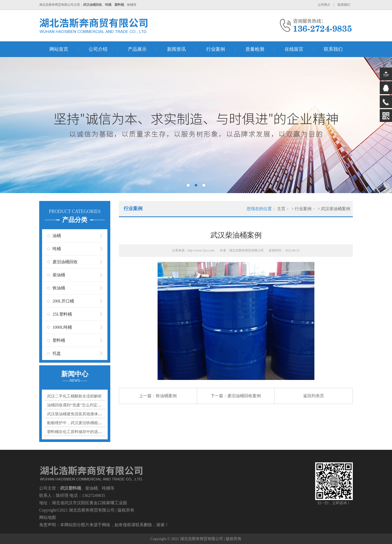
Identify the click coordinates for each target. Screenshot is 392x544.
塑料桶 (59, 340)
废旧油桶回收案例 (244, 396)
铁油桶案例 (166, 396)
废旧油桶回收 (65, 262)
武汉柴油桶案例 (336, 209)
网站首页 (59, 49)
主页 (281, 209)
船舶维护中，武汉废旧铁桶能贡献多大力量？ (86, 423)
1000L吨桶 (62, 327)
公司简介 (324, 5)
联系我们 (344, 5)
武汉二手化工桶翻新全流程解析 (74, 396)
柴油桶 (59, 275)
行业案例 (216, 49)
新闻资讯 (176, 49)
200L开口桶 (63, 301)
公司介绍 (98, 49)
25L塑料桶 (62, 314)
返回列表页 (314, 396)
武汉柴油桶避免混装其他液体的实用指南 (82, 414)
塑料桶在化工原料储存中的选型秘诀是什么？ (86, 432)
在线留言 (294, 49)
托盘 (57, 353)
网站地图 (48, 517)
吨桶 (57, 249)
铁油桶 (59, 288)
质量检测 (255, 49)
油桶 (57, 236)
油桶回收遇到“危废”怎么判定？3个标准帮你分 (87, 405)
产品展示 (137, 49)
